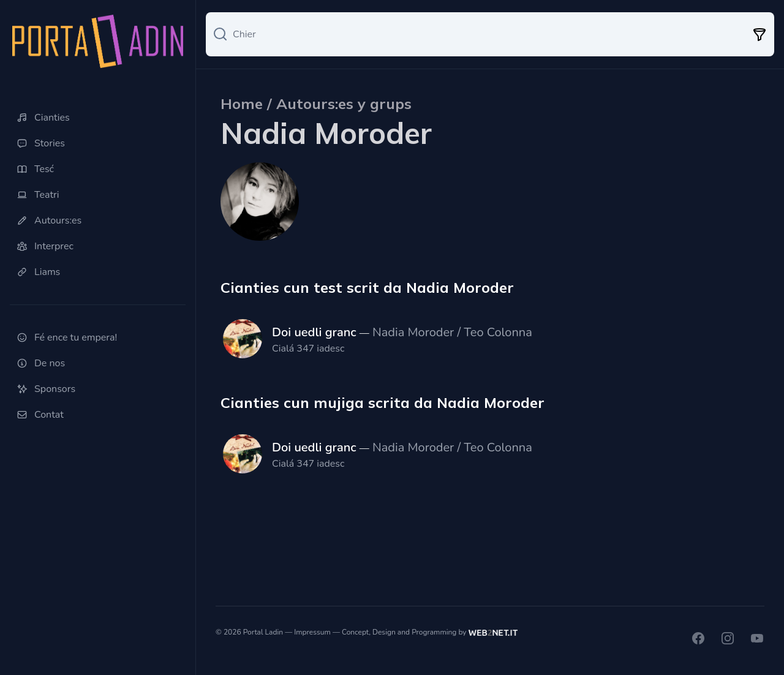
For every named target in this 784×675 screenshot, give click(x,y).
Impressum (312, 632)
